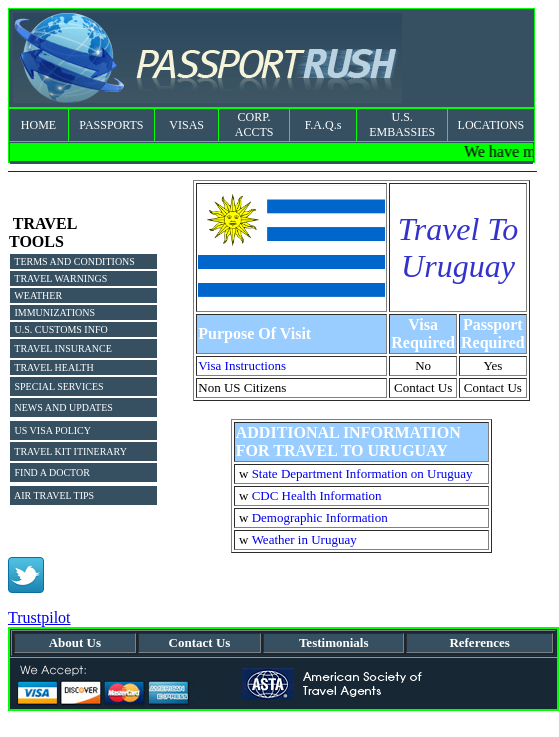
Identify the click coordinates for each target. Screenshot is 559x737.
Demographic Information (320, 517)
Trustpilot (39, 617)
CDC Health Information (317, 495)
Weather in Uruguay (304, 539)
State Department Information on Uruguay (362, 473)
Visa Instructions (242, 365)
